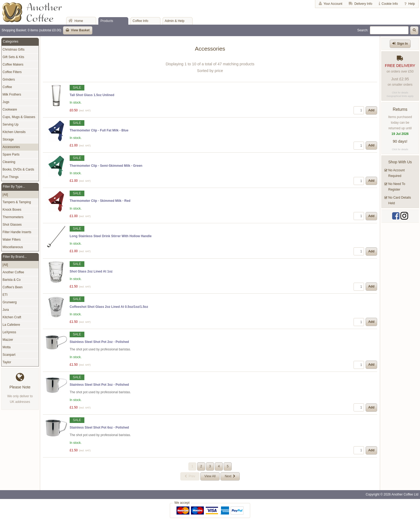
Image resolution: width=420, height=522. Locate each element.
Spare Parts (11, 154)
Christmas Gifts (14, 50)
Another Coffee (14, 272)
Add (371, 110)
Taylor (7, 362)
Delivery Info (363, 4)
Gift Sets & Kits (14, 57)
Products (107, 21)
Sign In (403, 44)
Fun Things (11, 177)
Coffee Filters (12, 72)
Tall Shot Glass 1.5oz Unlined (92, 95)
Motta (7, 347)
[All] (5, 195)
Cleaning (9, 162)
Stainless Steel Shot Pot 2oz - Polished (99, 342)
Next (228, 476)
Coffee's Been (13, 287)
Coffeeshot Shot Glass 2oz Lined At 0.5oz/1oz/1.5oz (109, 307)
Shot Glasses (12, 225)
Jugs (6, 102)
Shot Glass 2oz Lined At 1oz (91, 271)
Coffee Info (140, 21)
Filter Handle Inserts (17, 232)
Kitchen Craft (12, 317)
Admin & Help (175, 21)
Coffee (7, 87)
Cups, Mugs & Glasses (19, 117)
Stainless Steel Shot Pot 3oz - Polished (99, 385)
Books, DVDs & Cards (18, 169)
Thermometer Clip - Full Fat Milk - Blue (99, 130)
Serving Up (11, 124)
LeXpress (10, 332)
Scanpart (9, 355)
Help (412, 4)
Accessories (11, 147)
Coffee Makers (13, 65)
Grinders (9, 80)
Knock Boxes (12, 210)
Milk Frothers (12, 94)
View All (210, 476)
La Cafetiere (11, 325)
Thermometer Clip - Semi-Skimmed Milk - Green (106, 166)
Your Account (333, 4)
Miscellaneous (13, 247)
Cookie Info (390, 4)
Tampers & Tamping (17, 202)
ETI (5, 295)
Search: (363, 30)
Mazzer (8, 340)
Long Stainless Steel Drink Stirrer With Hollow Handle (111, 236)
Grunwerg (10, 302)
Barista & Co (12, 280)
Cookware (10, 109)
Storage (8, 139)
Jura (6, 310)
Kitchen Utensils (14, 132)
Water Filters (12, 240)
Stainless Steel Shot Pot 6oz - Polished (99, 428)
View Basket (80, 30)
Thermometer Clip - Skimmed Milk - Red (100, 201)
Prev (192, 476)
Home (79, 21)
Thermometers (13, 217)
